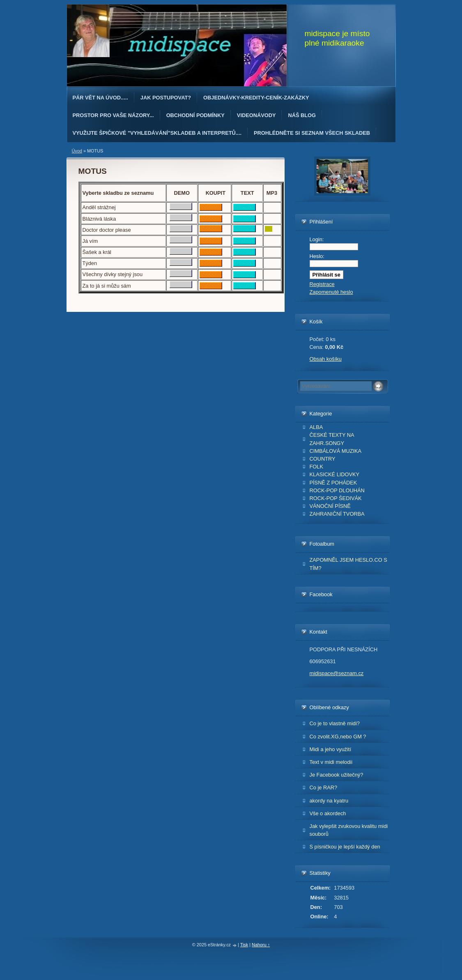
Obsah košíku (326, 359)
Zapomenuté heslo (331, 292)
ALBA (316, 427)
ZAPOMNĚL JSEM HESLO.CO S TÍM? (348, 564)
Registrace (322, 284)
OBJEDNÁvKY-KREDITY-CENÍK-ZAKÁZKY (256, 98)
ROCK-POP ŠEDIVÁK (336, 498)
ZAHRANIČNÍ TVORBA (337, 514)
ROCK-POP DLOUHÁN (337, 490)
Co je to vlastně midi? (335, 723)
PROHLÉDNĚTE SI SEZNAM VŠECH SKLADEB (312, 133)
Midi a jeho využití (331, 749)
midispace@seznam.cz (337, 673)
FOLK (316, 467)
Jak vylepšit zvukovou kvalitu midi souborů (349, 830)
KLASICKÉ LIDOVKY (335, 474)
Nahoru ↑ (261, 945)
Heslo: (317, 256)
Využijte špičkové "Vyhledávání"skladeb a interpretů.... (157, 133)
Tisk (244, 945)
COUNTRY (323, 459)
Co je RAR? (324, 787)
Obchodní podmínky (195, 115)
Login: (317, 239)
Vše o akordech (328, 813)
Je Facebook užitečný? (337, 775)
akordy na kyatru (329, 801)
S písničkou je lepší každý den (345, 847)
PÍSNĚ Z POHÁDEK (333, 483)
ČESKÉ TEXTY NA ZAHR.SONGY (332, 439)
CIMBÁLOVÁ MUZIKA (336, 451)
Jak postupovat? (166, 98)
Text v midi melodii (331, 762)
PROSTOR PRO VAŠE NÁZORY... (113, 115)
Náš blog (302, 115)
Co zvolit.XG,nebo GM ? (338, 737)
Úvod (77, 151)
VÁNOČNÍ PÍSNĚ (330, 506)
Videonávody (256, 115)
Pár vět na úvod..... (100, 98)
